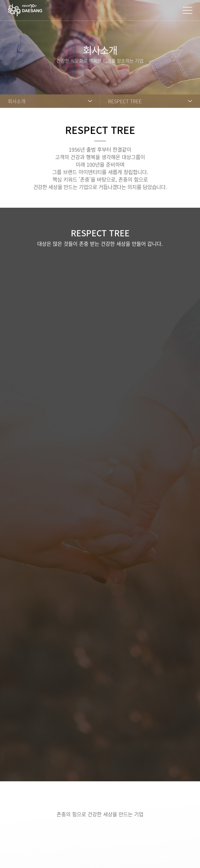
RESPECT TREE (125, 101)
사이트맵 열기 (187, 10)
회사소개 (17, 101)
